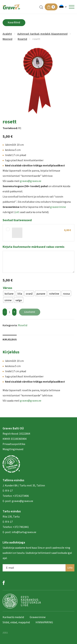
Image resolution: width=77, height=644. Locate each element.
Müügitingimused (13, 449)
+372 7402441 (21, 527)
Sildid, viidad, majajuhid (16, 622)
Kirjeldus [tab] (10, 340)
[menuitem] (63, 7)
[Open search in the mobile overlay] (41, 7)
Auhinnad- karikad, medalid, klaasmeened (42, 34)
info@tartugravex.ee (24, 532)
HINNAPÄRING (44, 622)
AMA (5, 633)
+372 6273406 (21, 496)
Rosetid (22, 39)
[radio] (9, 293)
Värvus (8, 288)
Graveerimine (38, 617)
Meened (7, 39)
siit (17, 212)
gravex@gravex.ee (31, 181)
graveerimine (58, 207)
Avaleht (7, 34)
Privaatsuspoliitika (14, 444)
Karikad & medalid (13, 617)
